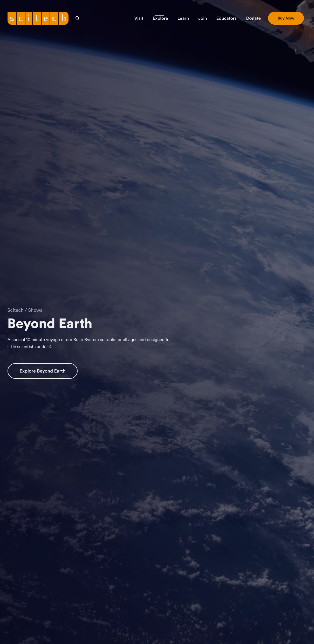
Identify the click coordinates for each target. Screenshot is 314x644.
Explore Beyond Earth (43, 371)
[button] (139, 18)
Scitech (16, 310)
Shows (35, 310)
